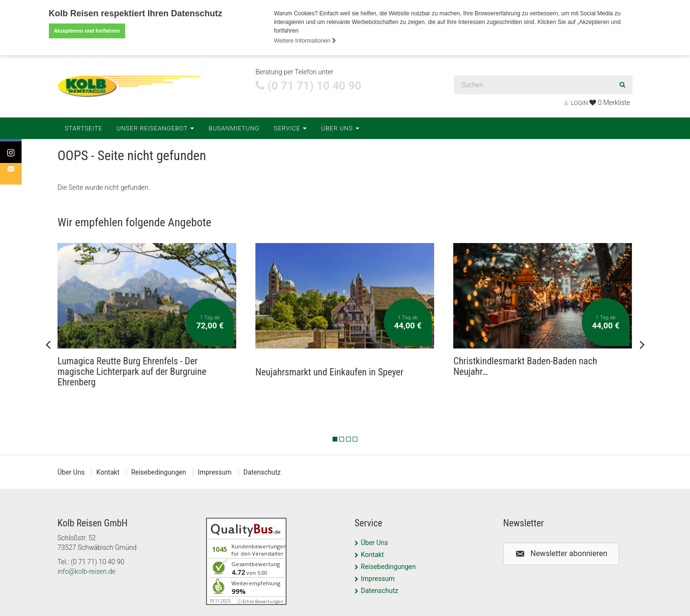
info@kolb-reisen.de (86, 571)
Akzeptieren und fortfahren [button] (87, 31)
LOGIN (576, 103)
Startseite (84, 128)
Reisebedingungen (159, 472)
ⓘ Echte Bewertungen (260, 601)
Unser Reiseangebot (156, 128)
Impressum (215, 472)
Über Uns (340, 128)
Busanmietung (234, 128)
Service (290, 128)
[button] (561, 554)
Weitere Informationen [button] (305, 41)
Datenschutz (262, 472)
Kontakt (108, 472)
